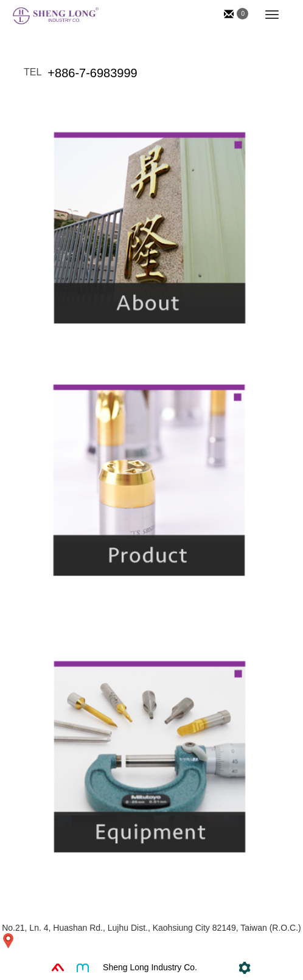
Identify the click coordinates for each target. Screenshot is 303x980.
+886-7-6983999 (92, 73)
